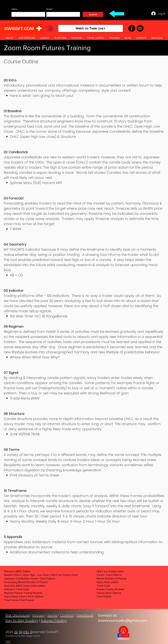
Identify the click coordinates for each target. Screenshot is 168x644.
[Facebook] (132, 28)
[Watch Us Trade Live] (91, 28)
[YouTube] (140, 28)
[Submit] (93, 14)
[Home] (51, 28)
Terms (52, 615)
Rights (24, 632)
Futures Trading (54, 621)
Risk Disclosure (18, 615)
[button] (95, 38)
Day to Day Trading (22, 621)
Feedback (85, 615)
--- (8, 641)
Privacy (38, 615)
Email (49, 9)
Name (15, 9)
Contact (67, 615)
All (16, 632)
